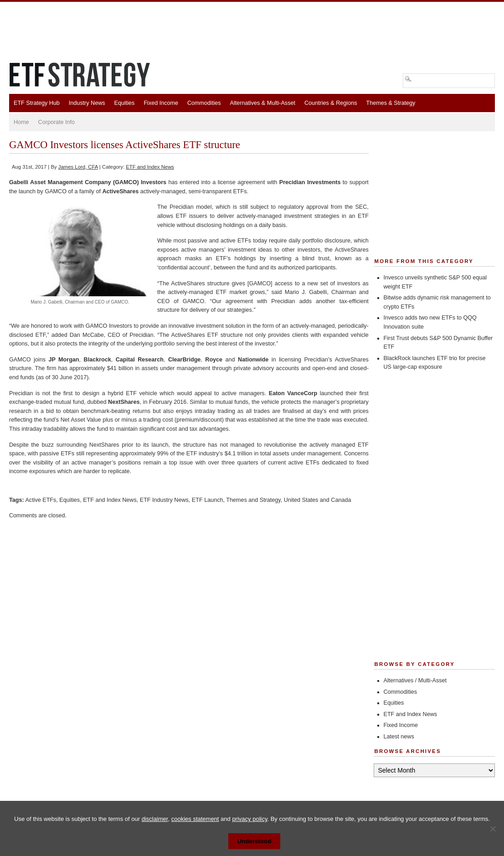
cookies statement (195, 819)
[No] (493, 829)
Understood (255, 841)
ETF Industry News (164, 500)
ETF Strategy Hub (37, 103)
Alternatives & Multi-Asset (262, 103)
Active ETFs (41, 500)
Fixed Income (161, 103)
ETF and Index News (150, 167)
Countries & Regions (331, 103)
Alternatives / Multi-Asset (415, 681)
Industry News (87, 103)
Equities (125, 103)
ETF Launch (208, 500)
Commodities (204, 103)
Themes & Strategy (391, 103)
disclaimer (155, 819)
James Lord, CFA (78, 167)
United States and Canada (318, 500)
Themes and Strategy (253, 500)
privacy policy (249, 819)
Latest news (399, 737)
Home (21, 122)
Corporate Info (57, 122)
